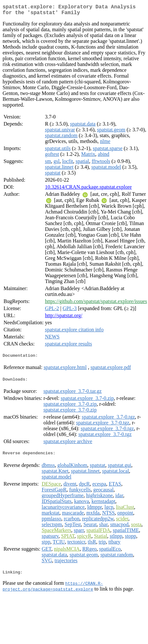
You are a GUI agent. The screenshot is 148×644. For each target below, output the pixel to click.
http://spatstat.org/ (64, 318)
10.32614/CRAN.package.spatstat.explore (88, 189)
